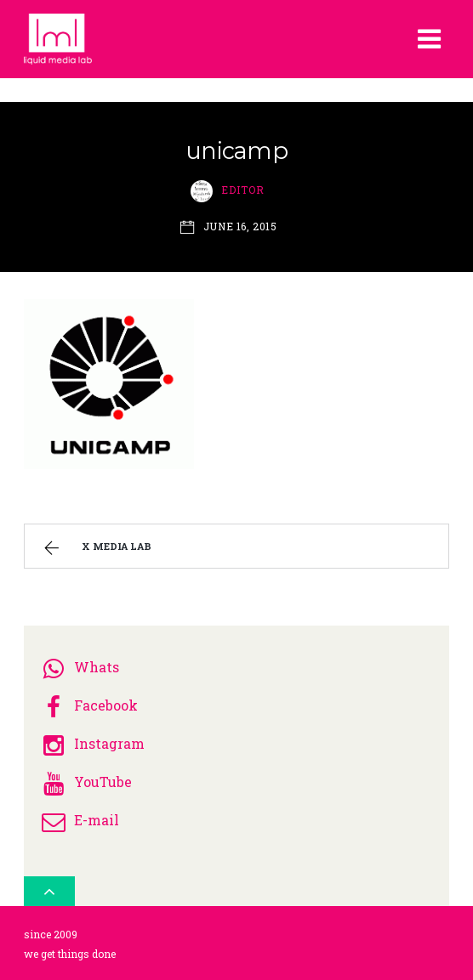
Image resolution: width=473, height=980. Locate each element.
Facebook (87, 705)
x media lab (96, 548)
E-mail (78, 820)
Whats (78, 667)
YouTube (84, 782)
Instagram (91, 743)
